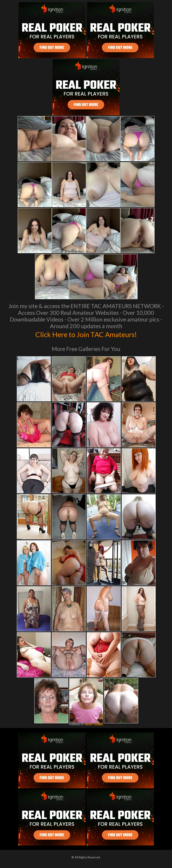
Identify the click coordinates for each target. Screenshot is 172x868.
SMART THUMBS (94, 725)
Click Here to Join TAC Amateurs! (86, 334)
